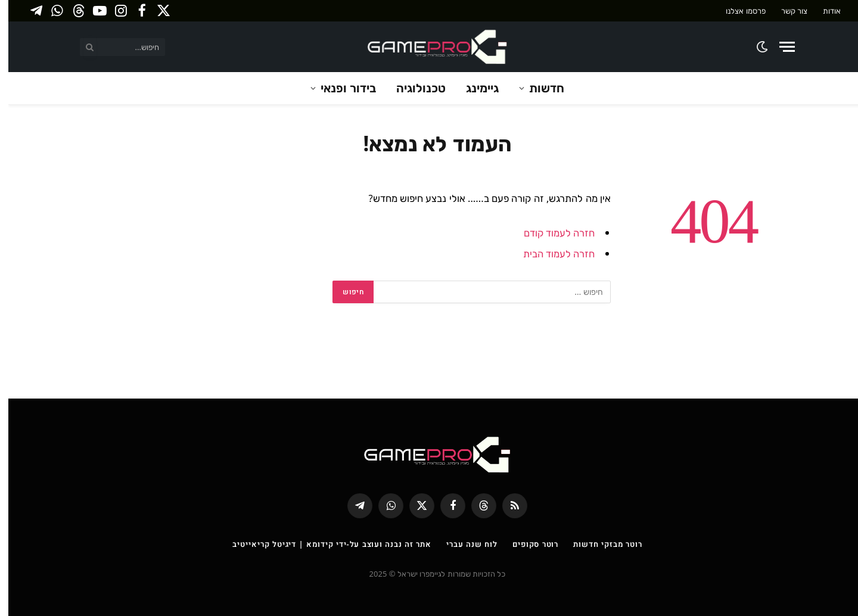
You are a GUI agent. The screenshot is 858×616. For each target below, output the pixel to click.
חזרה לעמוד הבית (551, 253)
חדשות (538, 88)
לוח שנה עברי (464, 544)
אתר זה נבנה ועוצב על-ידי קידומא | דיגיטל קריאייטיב (324, 544)
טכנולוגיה (413, 88)
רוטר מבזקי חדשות (599, 544)
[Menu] (779, 47)
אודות (823, 11)
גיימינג (474, 88)
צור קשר (786, 11)
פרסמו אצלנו (737, 11)
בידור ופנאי (340, 88)
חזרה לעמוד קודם (551, 233)
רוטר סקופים (527, 544)
